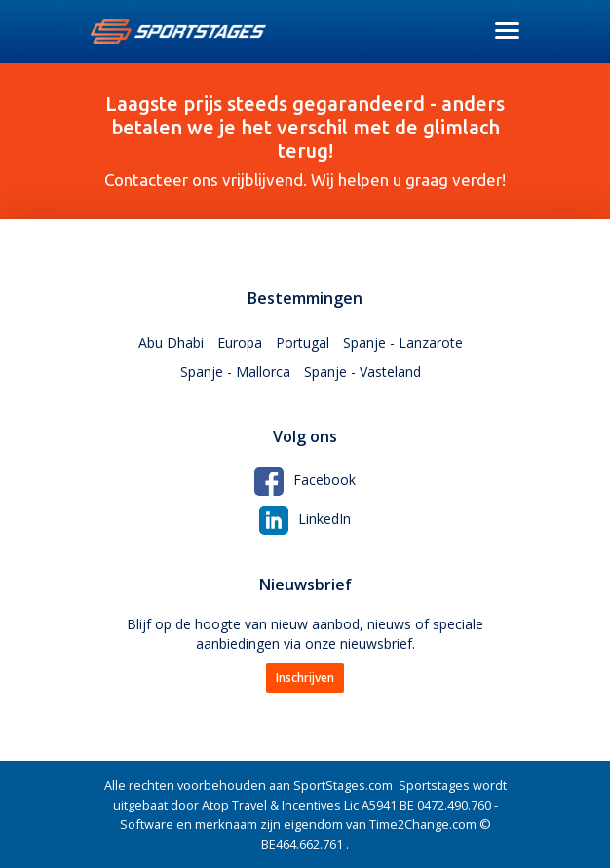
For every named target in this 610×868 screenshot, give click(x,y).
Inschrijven (305, 678)
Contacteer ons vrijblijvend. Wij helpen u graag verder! (305, 141)
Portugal (303, 342)
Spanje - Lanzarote (403, 342)
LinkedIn (305, 519)
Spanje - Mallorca (235, 372)
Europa (240, 342)
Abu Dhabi (171, 342)
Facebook (305, 480)
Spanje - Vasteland (362, 372)
